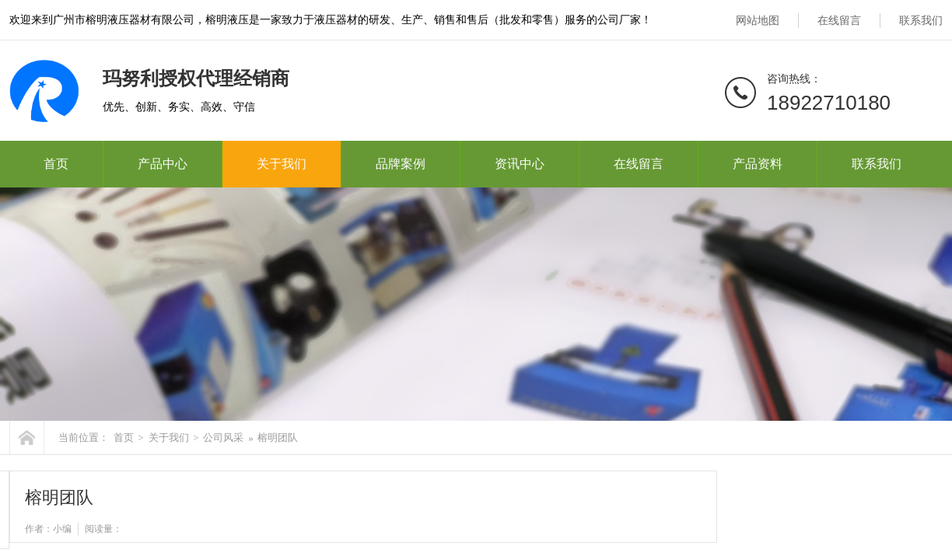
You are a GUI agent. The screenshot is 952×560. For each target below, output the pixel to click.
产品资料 (758, 164)
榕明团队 (278, 437)
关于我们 (282, 164)
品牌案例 (401, 164)
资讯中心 (520, 164)
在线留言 (839, 21)
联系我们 (921, 21)
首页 (56, 164)
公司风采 (223, 437)
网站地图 (758, 21)
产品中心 (163, 164)
